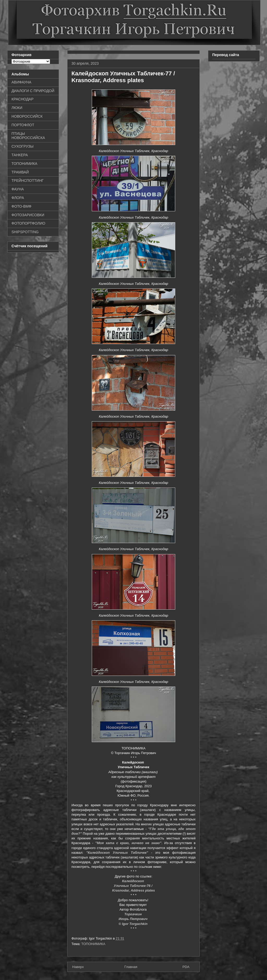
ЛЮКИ (17, 108)
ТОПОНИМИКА (93, 944)
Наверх (78, 967)
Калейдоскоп (133, 881)
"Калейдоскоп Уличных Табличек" (117, 853)
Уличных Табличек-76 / (133, 886)
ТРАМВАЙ (20, 172)
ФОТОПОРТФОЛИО (28, 223)
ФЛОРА (18, 198)
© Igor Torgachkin (134, 924)
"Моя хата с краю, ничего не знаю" (128, 843)
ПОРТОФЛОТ (23, 125)
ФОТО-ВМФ (22, 206)
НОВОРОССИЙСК (27, 116)
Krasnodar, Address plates (133, 890)
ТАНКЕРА (20, 155)
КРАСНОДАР (23, 99)
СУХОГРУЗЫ (22, 146)
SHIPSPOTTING (25, 232)
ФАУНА (18, 189)
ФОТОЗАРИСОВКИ (28, 215)
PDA (186, 967)
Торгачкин (133, 914)
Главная (131, 967)
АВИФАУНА (21, 82)
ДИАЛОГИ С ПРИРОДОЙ (33, 91)
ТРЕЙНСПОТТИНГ (28, 181)
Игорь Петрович (133, 919)
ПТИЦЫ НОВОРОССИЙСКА (28, 136)
